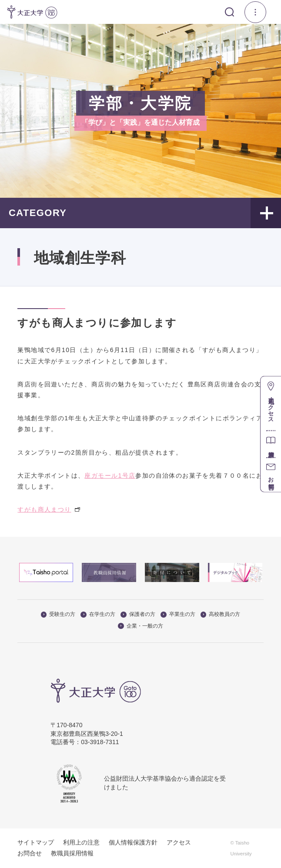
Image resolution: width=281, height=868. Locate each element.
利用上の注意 (81, 842)
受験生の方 (58, 614)
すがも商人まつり (49, 509)
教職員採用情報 (72, 853)
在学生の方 (98, 614)
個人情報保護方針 (133, 842)
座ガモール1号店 (110, 476)
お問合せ (30, 853)
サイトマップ (36, 842)
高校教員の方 (221, 614)
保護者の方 (138, 614)
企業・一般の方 (140, 626)
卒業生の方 (178, 614)
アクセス (179, 842)
